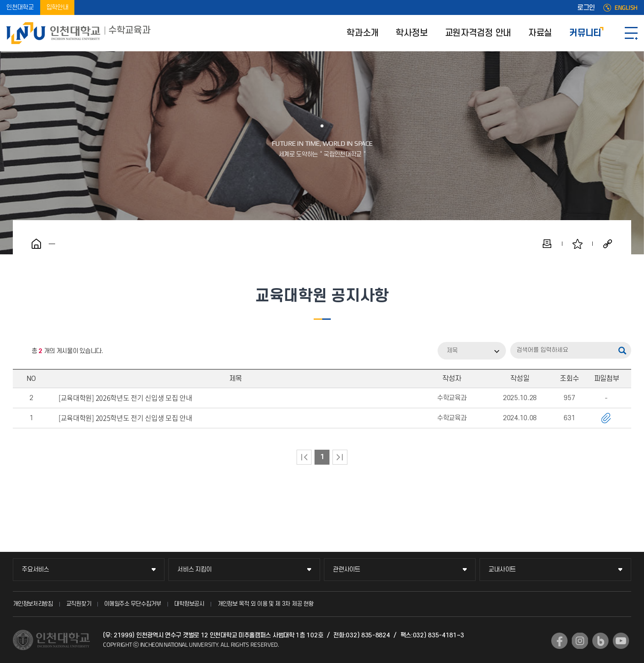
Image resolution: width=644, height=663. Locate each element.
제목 (452, 351)
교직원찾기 (79, 604)
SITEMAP (631, 33)
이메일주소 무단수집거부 (132, 604)
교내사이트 (502, 570)
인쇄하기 (547, 244)
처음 (304, 457)
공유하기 (608, 244)
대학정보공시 (189, 604)
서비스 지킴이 (194, 570)
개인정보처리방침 (33, 604)
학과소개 (363, 33)
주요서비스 (35, 570)
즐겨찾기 (577, 244)
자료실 (540, 33)
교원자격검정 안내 (478, 33)
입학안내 (57, 7)
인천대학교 (20, 7)
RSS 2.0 (19, 351)
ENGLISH (626, 8)
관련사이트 (347, 570)
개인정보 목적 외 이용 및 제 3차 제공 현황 (266, 604)
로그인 (586, 8)
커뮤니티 (585, 33)
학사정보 (412, 33)
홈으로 (36, 244)
